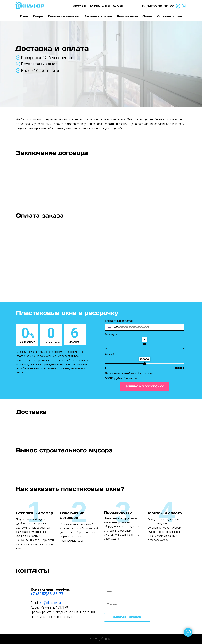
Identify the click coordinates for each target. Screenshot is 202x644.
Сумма (110, 354)
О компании (80, 6)
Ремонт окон (127, 16)
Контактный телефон (119, 321)
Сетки (147, 16)
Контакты (118, 6)
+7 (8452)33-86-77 (47, 594)
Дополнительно (170, 16)
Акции (106, 6)
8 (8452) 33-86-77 (158, 6)
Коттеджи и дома (98, 16)
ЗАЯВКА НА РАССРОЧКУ (145, 386)
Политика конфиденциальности (55, 617)
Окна (24, 16)
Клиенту (95, 6)
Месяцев (111, 334)
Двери (38, 16)
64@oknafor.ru (50, 603)
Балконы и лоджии (63, 16)
